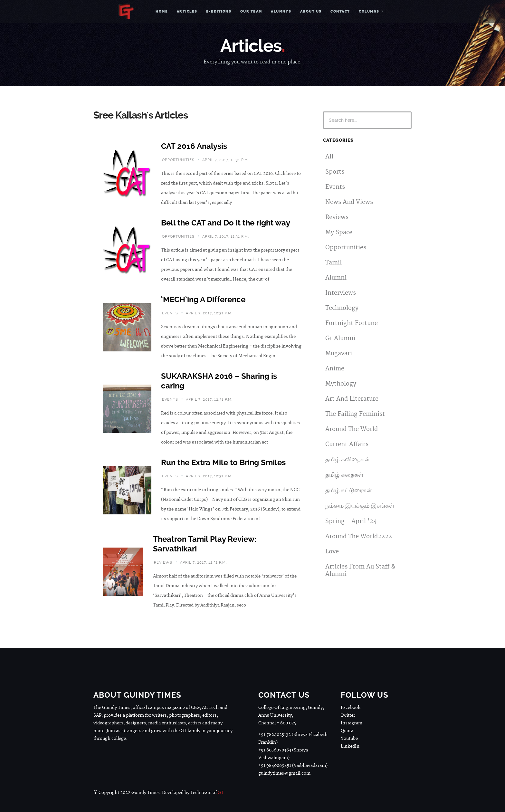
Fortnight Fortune (352, 323)
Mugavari (339, 353)
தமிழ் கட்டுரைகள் (348, 490)
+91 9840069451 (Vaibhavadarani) (293, 766)
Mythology (341, 384)
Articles (187, 11)
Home (162, 11)
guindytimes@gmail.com (284, 773)
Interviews (341, 293)
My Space (339, 232)
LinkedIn (350, 746)
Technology (342, 308)
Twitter (348, 715)
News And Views (349, 202)
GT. (221, 793)
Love (332, 552)
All (329, 157)
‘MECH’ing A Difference (203, 300)
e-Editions (219, 11)
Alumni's (281, 11)
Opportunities (346, 248)
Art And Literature (352, 399)
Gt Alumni (340, 338)
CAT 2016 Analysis (194, 146)
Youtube (349, 739)
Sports (335, 172)
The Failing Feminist (355, 414)
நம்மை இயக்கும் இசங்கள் (360, 506)
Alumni (336, 278)
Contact (340, 11)
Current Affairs (347, 444)
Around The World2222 (359, 536)
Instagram (352, 723)
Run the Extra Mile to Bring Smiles (223, 463)
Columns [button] (370, 11)
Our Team (251, 11)
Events (335, 187)
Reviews (337, 217)
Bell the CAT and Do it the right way (226, 223)
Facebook (351, 708)
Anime (335, 369)
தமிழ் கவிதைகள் (348, 459)
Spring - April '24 (351, 521)
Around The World (352, 429)
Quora (347, 731)
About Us (311, 11)
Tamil (333, 263)
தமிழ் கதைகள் (344, 475)
